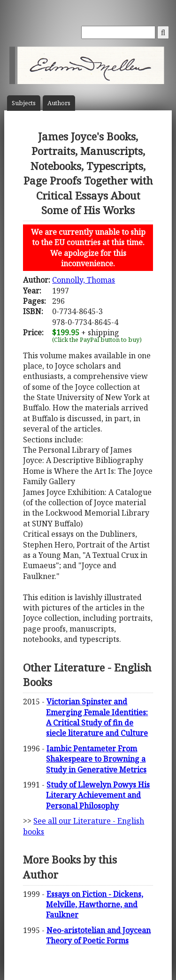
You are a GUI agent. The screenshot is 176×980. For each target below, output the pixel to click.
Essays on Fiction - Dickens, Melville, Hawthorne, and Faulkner (95, 905)
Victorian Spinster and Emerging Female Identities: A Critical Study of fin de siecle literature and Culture (97, 717)
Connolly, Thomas (84, 280)
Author (59, 103)
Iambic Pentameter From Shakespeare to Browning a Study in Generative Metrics (96, 759)
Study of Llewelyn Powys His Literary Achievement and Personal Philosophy (98, 795)
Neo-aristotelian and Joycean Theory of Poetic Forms (98, 935)
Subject (24, 103)
